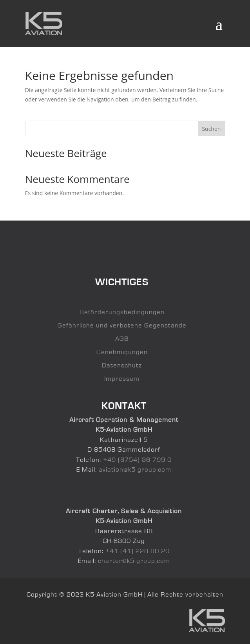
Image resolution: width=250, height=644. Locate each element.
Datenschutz (122, 365)
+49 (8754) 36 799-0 (137, 460)
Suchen (211, 129)
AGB (122, 339)
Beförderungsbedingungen (122, 312)
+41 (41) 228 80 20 (138, 551)
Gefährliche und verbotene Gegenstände (122, 325)
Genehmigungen (122, 352)
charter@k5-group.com (134, 561)
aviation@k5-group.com (135, 469)
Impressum (122, 379)
